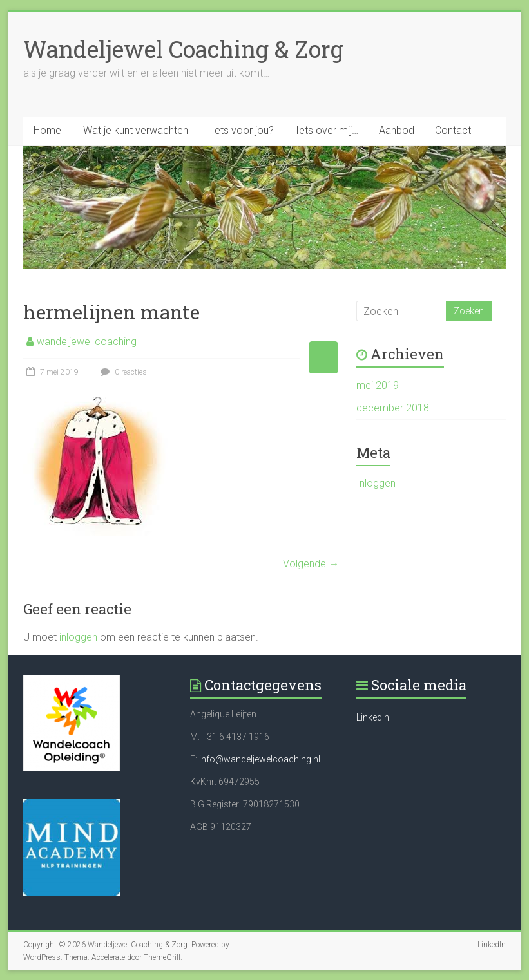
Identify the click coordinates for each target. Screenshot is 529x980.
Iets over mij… (327, 130)
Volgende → (311, 564)
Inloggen (376, 483)
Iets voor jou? (243, 130)
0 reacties (122, 372)
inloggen (78, 637)
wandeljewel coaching (87, 342)
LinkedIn (373, 717)
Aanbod (397, 130)
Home (47, 130)
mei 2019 (378, 385)
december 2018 (393, 408)
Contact (453, 130)
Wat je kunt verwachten (136, 130)
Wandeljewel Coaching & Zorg (183, 49)
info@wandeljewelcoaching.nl (260, 759)
